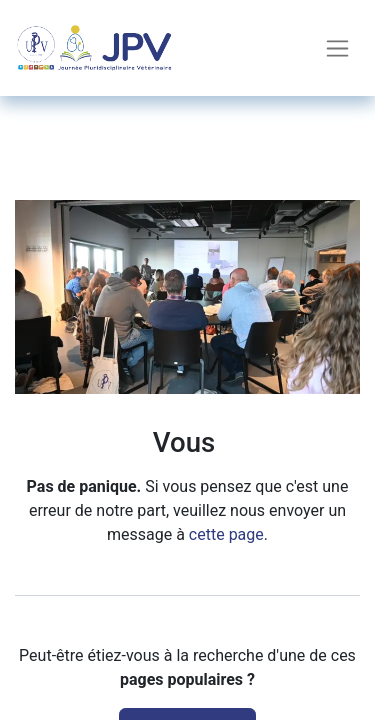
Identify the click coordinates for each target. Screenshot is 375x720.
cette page (226, 534)
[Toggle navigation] (337, 48)
